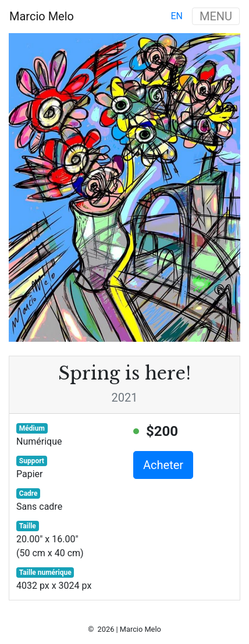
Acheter (163, 465)
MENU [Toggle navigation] (216, 16)
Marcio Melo (42, 16)
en (177, 16)
